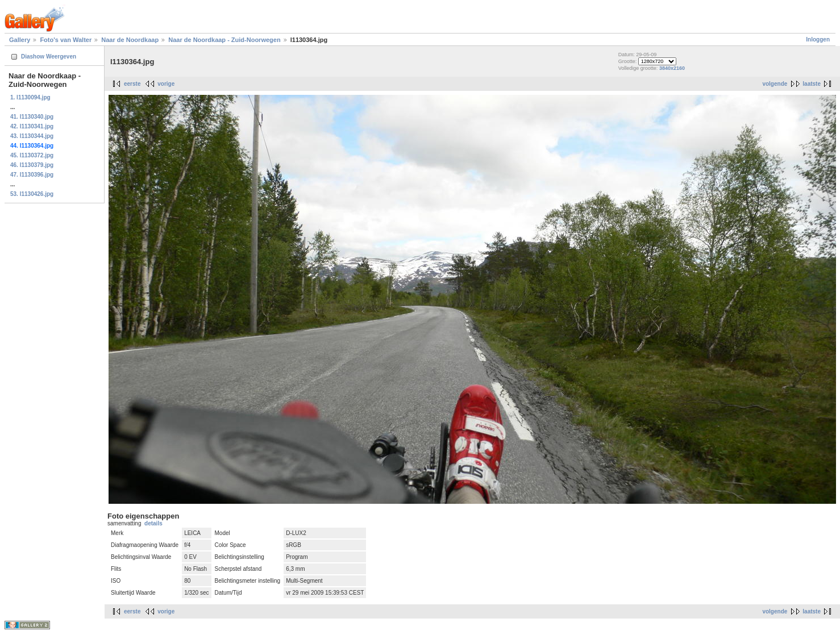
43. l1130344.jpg (32, 136)
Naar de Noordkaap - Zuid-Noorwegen (224, 40)
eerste (132, 84)
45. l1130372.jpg (32, 155)
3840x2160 (672, 68)
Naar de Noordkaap (130, 40)
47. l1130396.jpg (32, 175)
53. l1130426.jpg (32, 194)
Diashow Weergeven (49, 57)
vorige (166, 84)
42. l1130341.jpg (32, 126)
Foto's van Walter (66, 40)
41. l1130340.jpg (32, 117)
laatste (812, 84)
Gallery (20, 40)
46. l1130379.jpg (32, 165)
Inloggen (818, 39)
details (153, 523)
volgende (775, 84)
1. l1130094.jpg (30, 97)
